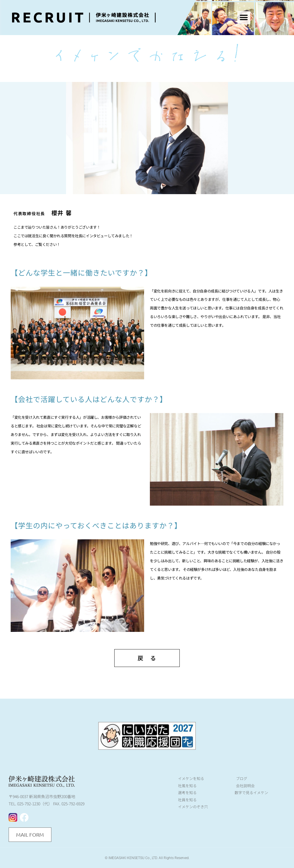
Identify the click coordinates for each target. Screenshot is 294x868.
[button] (244, 18)
